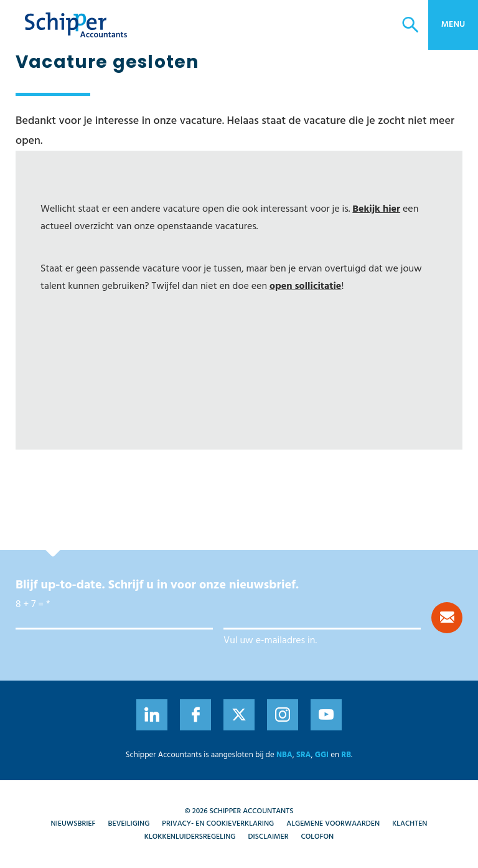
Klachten (410, 824)
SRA (304, 755)
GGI (322, 755)
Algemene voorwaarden (333, 824)
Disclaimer (269, 837)
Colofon (317, 837)
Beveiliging (129, 824)
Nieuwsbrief (73, 824)
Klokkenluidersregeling (190, 837)
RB (346, 755)
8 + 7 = (30, 605)
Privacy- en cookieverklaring (218, 824)
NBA (284, 755)
